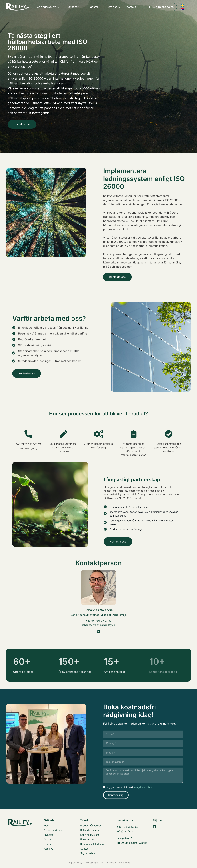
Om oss (114, 7)
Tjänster (95, 7)
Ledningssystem (48, 7)
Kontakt (131, 7)
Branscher (74, 7)
